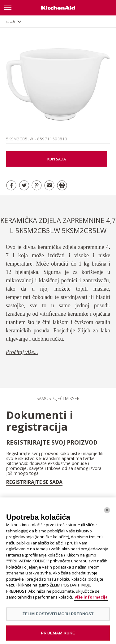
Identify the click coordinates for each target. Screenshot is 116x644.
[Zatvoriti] (107, 512)
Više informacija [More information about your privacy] (91, 599)
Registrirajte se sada (34, 482)
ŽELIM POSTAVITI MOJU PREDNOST (58, 616)
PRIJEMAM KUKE (58, 635)
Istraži (10, 21)
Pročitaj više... (22, 352)
